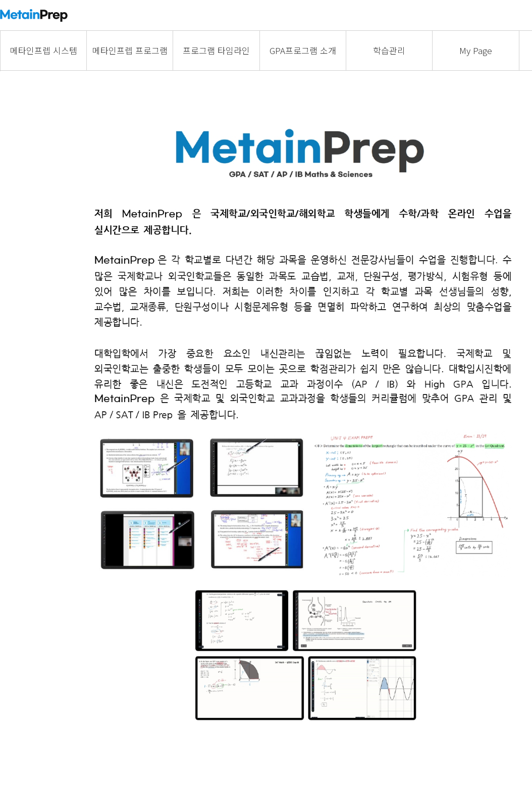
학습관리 (389, 50)
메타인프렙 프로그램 (130, 50)
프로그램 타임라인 (216, 50)
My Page (476, 50)
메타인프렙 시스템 (44, 50)
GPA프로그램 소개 (303, 50)
